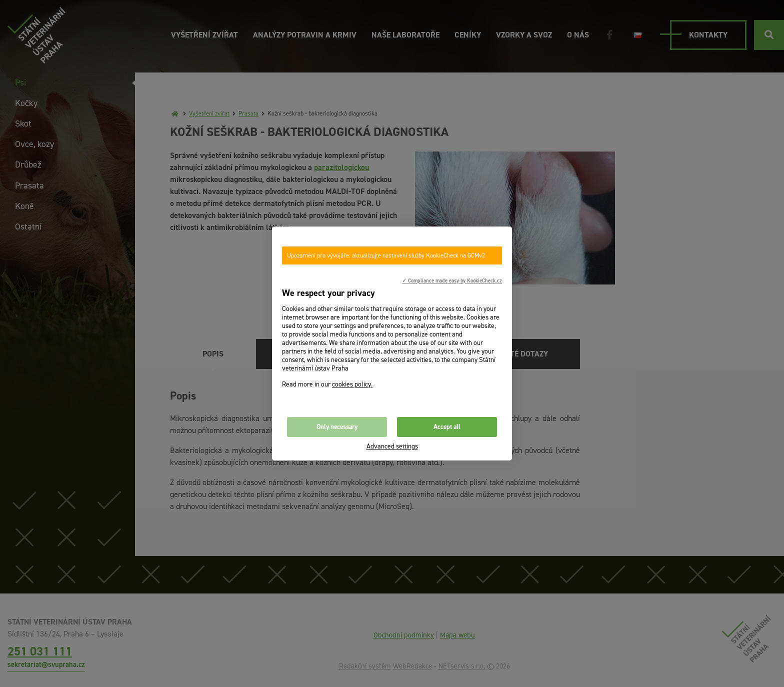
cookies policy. (352, 384)
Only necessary (337, 427)
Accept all (447, 427)
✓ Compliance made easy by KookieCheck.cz (452, 280)
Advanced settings (392, 446)
